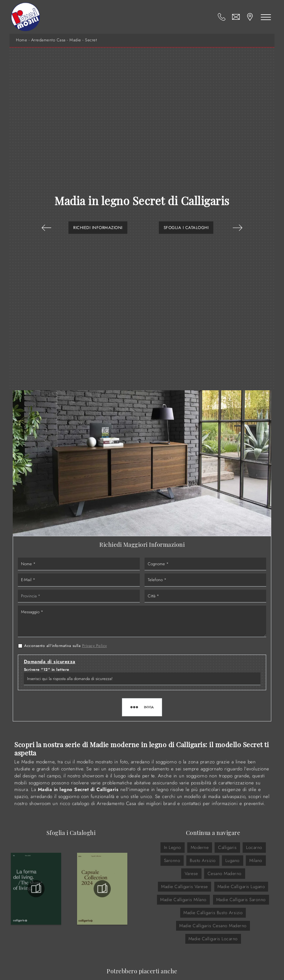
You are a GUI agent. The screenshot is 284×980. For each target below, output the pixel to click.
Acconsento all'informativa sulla (66, 646)
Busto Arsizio (203, 860)
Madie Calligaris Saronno (241, 900)
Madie (75, 40)
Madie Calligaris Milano (183, 900)
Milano (256, 860)
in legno (173, 847)
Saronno (172, 860)
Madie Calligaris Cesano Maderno (213, 926)
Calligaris (227, 847)
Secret (91, 40)
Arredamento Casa (48, 40)
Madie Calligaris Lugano (241, 886)
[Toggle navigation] (266, 17)
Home (21, 40)
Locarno (254, 847)
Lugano (233, 860)
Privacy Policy (95, 646)
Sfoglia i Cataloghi (186, 228)
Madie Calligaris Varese (185, 886)
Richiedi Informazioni (98, 228)
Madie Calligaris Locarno (213, 939)
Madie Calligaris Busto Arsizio (213, 913)
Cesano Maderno (225, 873)
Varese (191, 873)
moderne (200, 847)
